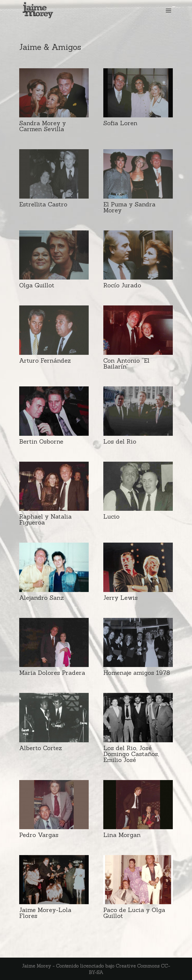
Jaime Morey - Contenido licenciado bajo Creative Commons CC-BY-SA (96, 969)
